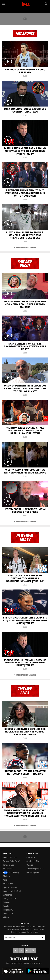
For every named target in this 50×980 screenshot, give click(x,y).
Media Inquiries (33, 872)
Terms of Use (9, 865)
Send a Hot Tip (33, 861)
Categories (8, 895)
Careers (30, 865)
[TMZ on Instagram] (33, 950)
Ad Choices (8, 869)
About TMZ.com (10, 857)
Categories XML (10, 899)
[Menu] (4, 4)
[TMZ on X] (22, 950)
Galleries (7, 902)
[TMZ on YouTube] (27, 950)
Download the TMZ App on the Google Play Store (38, 971)
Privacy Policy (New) (12, 861)
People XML (8, 910)
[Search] (46, 4)
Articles (6, 880)
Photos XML (8, 914)
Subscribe (43, 938)
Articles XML (8, 884)
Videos (6, 917)
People (6, 906)
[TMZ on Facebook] (16, 950)
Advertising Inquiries (35, 869)
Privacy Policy (17, 932)
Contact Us (31, 857)
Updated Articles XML (12, 891)
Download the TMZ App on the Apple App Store (14, 971)
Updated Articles (10, 887)
